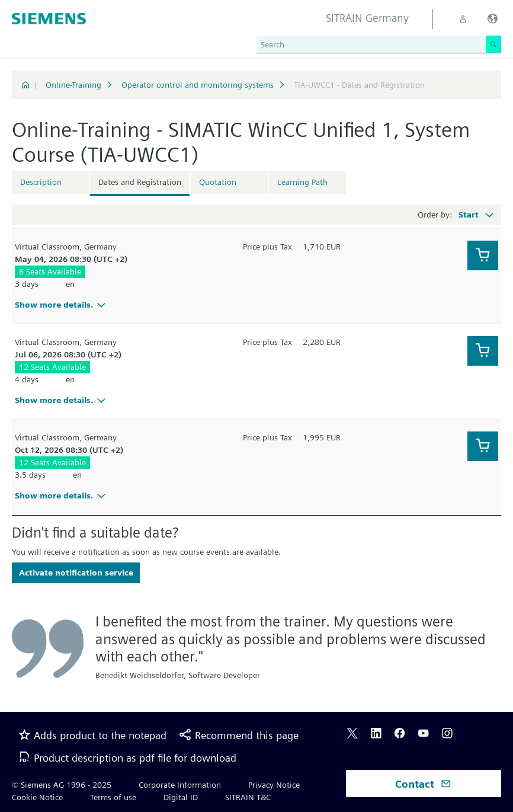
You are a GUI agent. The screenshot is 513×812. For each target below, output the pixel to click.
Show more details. (62, 305)
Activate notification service (76, 573)
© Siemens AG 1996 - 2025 (62, 785)
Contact (423, 784)
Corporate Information (180, 785)
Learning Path (302, 182)
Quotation (218, 182)
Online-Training (73, 85)
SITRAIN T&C (248, 797)
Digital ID (181, 797)
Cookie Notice (37, 797)
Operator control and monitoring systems (198, 85)
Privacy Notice (274, 785)
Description (41, 182)
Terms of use (113, 797)
